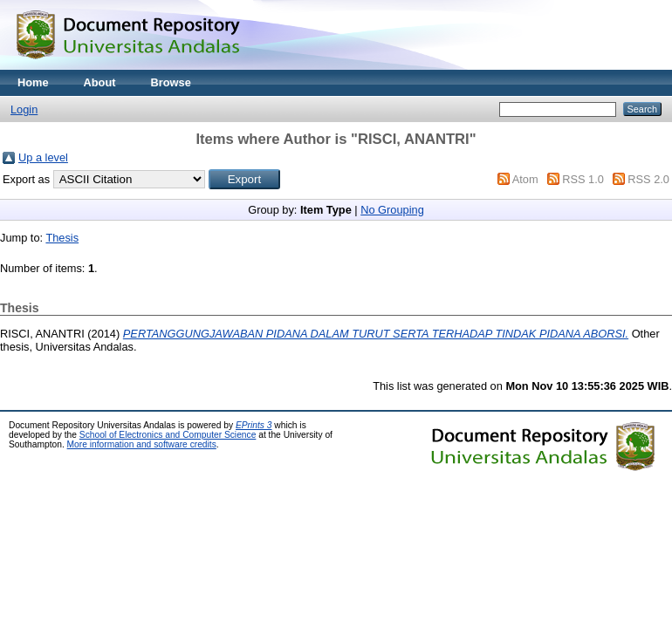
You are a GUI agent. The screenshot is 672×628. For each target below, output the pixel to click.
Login (24, 109)
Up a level (43, 157)
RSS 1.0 (583, 179)
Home (33, 82)
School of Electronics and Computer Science (168, 435)
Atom (525, 179)
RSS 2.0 (648, 179)
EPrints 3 (254, 425)
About (100, 82)
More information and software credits (142, 444)
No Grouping (392, 210)
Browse (171, 82)
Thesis (62, 238)
